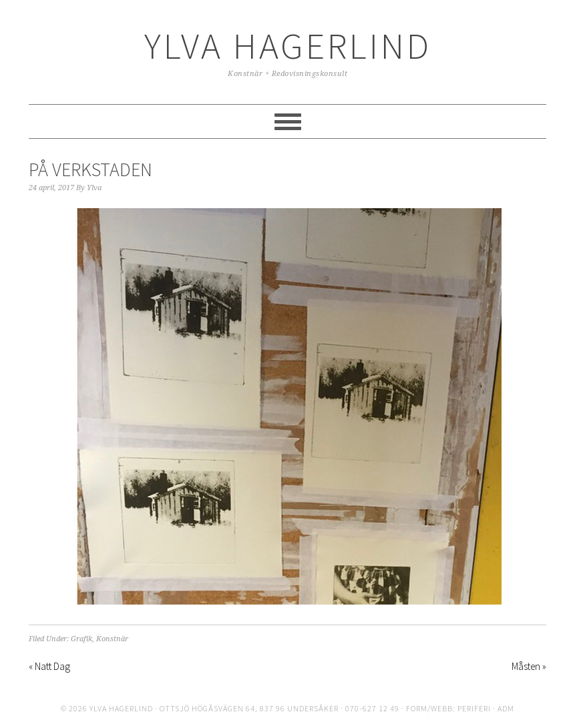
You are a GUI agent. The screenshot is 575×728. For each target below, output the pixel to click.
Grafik (81, 639)
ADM (506, 708)
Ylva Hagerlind (288, 46)
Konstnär (112, 639)
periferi (474, 708)
